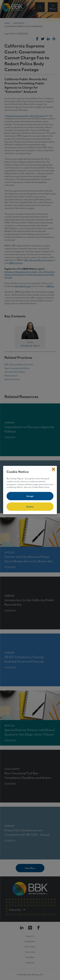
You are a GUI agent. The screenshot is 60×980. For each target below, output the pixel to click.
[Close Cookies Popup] (53, 469)
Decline (30, 507)
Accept (30, 496)
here (47, 487)
